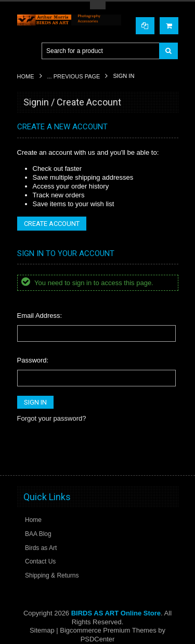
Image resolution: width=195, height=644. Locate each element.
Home (26, 76)
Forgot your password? (52, 418)
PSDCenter (98, 639)
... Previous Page (74, 76)
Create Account (52, 224)
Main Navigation (26, 51)
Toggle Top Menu (98, 5)
